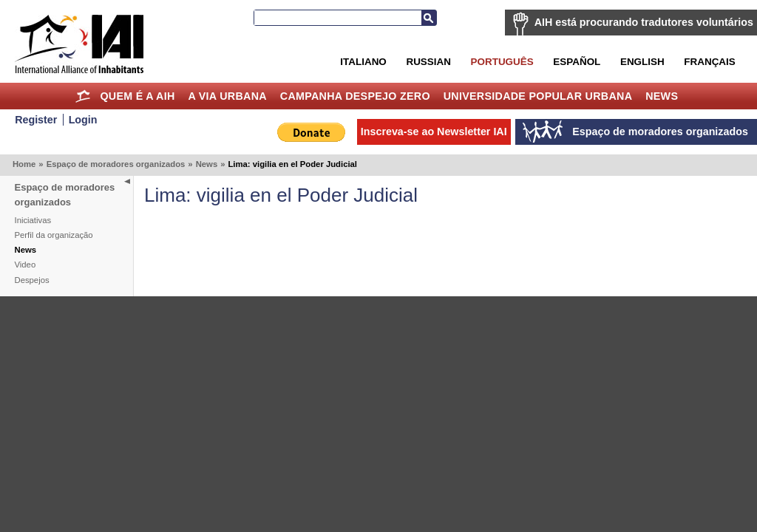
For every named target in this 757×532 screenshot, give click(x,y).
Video (26, 265)
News (662, 96)
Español (577, 62)
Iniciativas (33, 220)
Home (83, 96)
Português (502, 62)
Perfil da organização (54, 235)
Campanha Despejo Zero (355, 96)
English (642, 62)
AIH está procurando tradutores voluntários (644, 22)
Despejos (32, 280)
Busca (429, 18)
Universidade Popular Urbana (538, 96)
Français (709, 62)
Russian (428, 62)
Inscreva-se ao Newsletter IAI (434, 132)
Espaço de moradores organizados (116, 164)
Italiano (363, 62)
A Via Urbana (227, 96)
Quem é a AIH (137, 96)
